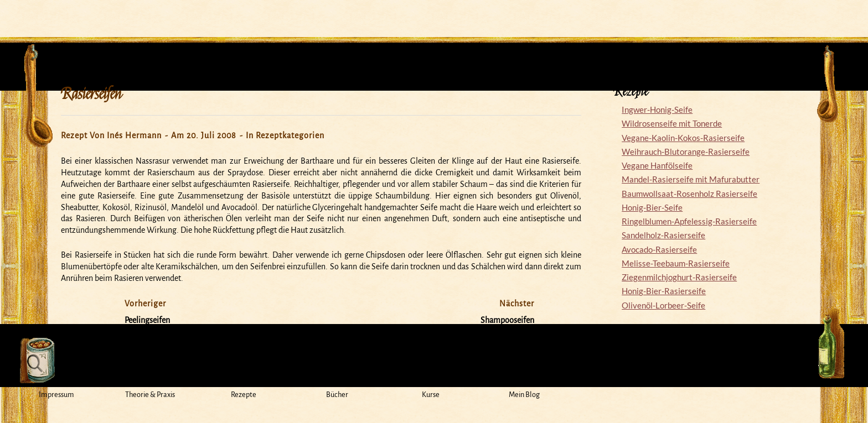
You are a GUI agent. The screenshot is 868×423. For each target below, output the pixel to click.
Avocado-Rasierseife (659, 249)
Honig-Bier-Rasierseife (664, 291)
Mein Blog (524, 395)
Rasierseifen (91, 94)
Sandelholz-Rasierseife (663, 235)
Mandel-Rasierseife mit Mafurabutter (691, 179)
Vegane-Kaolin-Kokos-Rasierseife (683, 138)
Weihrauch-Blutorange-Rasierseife (686, 152)
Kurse (431, 395)
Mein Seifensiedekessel (434, 13)
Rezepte (244, 395)
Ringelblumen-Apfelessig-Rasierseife (689, 221)
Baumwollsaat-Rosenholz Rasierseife (689, 194)
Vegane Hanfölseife (657, 165)
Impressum (56, 395)
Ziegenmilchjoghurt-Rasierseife (679, 277)
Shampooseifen (507, 320)
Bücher (337, 395)
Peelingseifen (147, 320)
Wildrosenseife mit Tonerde (672, 123)
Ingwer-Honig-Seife (657, 109)
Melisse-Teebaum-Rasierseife (676, 263)
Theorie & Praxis (150, 395)
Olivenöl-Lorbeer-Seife (663, 305)
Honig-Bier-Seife (652, 207)
